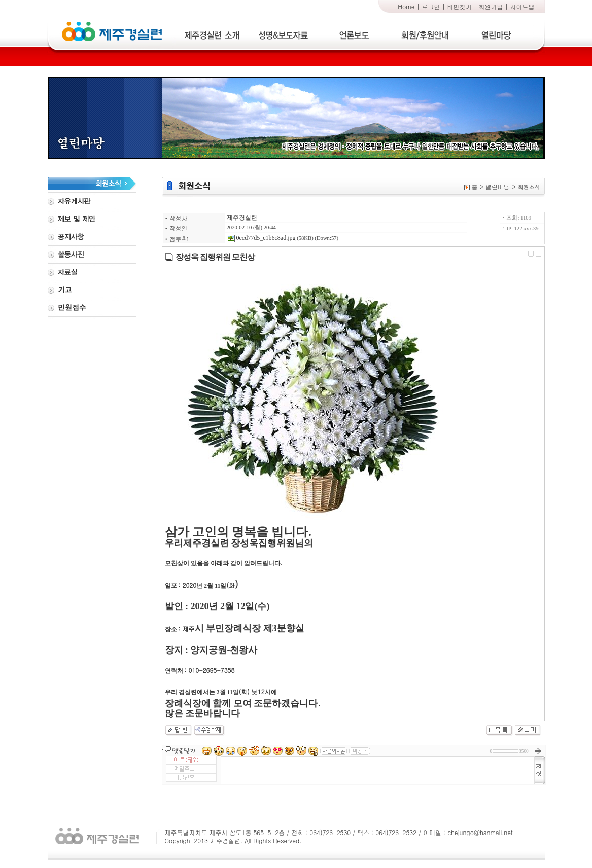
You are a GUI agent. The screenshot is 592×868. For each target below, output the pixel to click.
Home (406, 6)
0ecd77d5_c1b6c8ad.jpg (261, 238)
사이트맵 (523, 6)
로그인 (431, 6)
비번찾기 (460, 6)
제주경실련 (242, 218)
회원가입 (491, 6)
